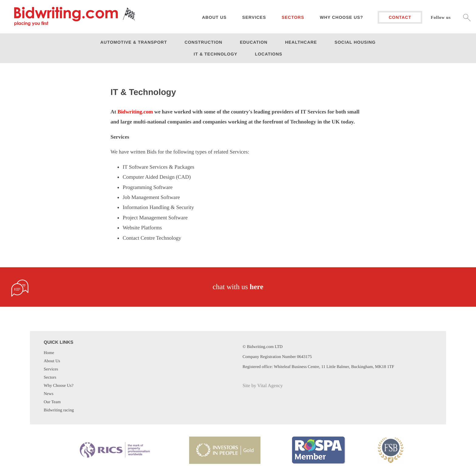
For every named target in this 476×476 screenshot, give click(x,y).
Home (49, 353)
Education (254, 42)
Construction (204, 42)
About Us (52, 361)
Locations (269, 54)
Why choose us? (342, 17)
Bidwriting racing (59, 410)
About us (214, 17)
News (49, 394)
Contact (400, 17)
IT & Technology (216, 54)
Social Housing (355, 42)
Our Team (52, 402)
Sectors (293, 17)
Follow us (441, 18)
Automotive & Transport (134, 42)
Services (254, 17)
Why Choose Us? (59, 386)
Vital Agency (270, 386)
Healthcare (301, 42)
